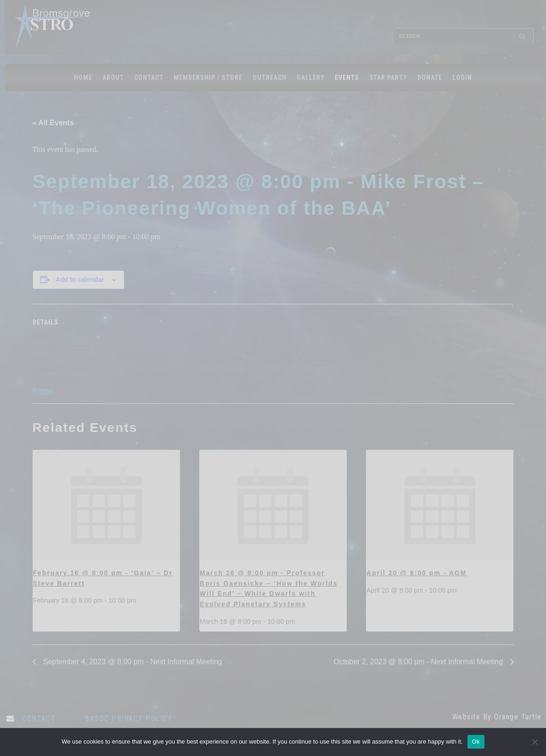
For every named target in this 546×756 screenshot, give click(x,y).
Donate (430, 78)
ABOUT (113, 78)
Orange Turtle (518, 717)
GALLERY (311, 78)
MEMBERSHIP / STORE (208, 78)
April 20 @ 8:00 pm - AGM (417, 573)
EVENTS (347, 78)
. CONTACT (37, 719)
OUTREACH (270, 78)
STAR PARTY (388, 78)
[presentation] (106, 505)
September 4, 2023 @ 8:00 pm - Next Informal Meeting (132, 662)
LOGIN (462, 78)
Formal (43, 391)
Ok (476, 742)
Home (83, 78)
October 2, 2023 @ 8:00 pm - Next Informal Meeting (419, 662)
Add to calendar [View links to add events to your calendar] (80, 280)
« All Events (53, 123)
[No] (535, 742)
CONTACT (149, 78)
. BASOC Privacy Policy (126, 719)
